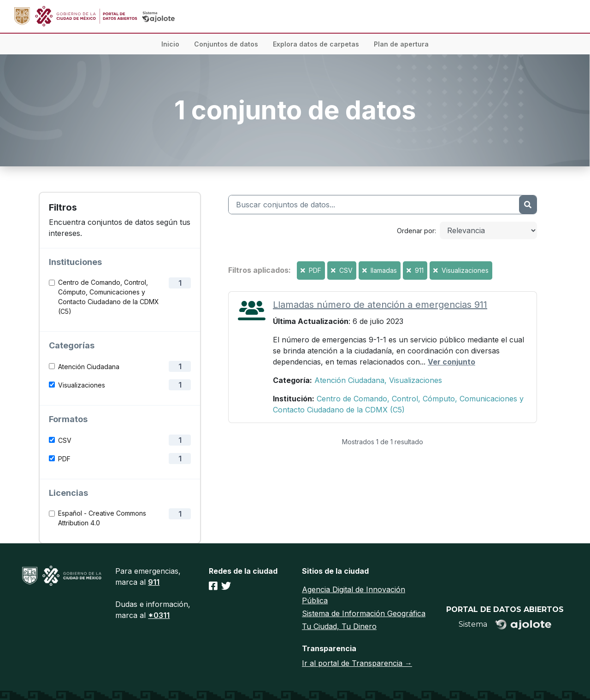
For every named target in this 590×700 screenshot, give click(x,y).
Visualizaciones (82, 385)
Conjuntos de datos (226, 44)
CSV (65, 440)
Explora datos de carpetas (316, 44)
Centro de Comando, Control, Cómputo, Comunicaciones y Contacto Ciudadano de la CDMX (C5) (109, 297)
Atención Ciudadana (89, 367)
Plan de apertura (401, 44)
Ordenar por (416, 231)
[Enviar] (528, 205)
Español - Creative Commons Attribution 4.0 (102, 518)
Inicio (170, 44)
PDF (64, 459)
